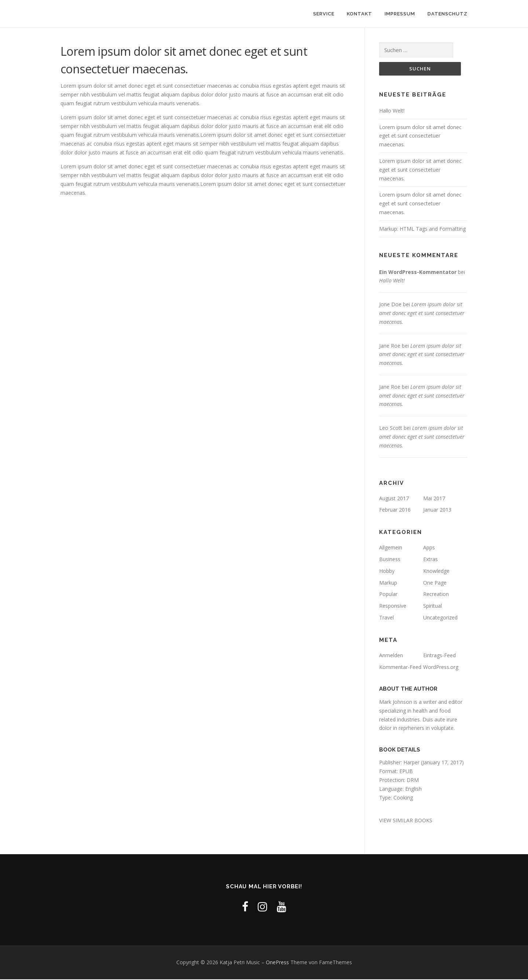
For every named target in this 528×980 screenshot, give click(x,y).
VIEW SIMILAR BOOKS (406, 821)
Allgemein (391, 548)
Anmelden (391, 656)
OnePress (277, 963)
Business (390, 560)
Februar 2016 (395, 510)
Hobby (387, 571)
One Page (435, 583)
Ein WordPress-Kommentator (418, 272)
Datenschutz (448, 14)
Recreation (436, 595)
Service (324, 14)
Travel (386, 618)
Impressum (400, 14)
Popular (388, 595)
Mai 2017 (434, 499)
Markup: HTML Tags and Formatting (422, 229)
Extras (430, 560)
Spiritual (432, 606)
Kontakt (360, 14)
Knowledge (436, 571)
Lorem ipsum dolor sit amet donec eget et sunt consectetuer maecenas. (420, 136)
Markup (388, 583)
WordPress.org (441, 667)
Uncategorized (440, 618)
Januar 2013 (437, 510)
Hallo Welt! (392, 111)
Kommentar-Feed (400, 667)
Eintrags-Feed (439, 656)
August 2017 (394, 499)
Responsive (393, 606)
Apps (429, 548)
